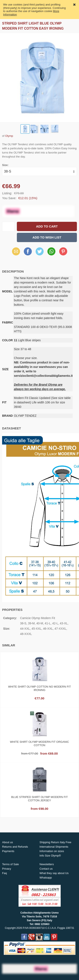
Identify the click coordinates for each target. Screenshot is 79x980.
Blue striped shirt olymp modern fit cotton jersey (39, 799)
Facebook (28, 251)
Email (16, 251)
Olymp (9, 136)
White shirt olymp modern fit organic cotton (39, 744)
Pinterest (63, 251)
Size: (5, 165)
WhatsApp (51, 251)
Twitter (39, 251)
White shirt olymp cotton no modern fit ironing (40, 688)
